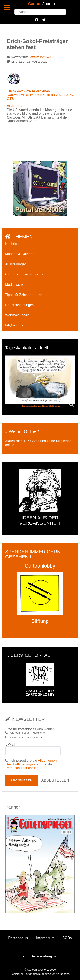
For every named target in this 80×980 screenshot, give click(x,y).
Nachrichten (14, 244)
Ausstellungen (16, 264)
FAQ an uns (14, 325)
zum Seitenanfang (40, 956)
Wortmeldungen (17, 315)
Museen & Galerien (20, 254)
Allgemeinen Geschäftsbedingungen (31, 762)
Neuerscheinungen (19, 305)
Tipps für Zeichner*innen (24, 295)
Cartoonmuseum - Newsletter (28, 733)
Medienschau (40, 57)
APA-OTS (14, 106)
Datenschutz (18, 938)
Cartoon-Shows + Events (24, 274)
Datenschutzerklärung (22, 768)
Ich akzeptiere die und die (31, 764)
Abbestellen (55, 780)
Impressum (45, 938)
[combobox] (40, 12)
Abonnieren (22, 780)
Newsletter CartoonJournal (26, 738)
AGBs (67, 938)
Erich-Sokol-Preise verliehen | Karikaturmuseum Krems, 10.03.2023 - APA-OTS (40, 95)
